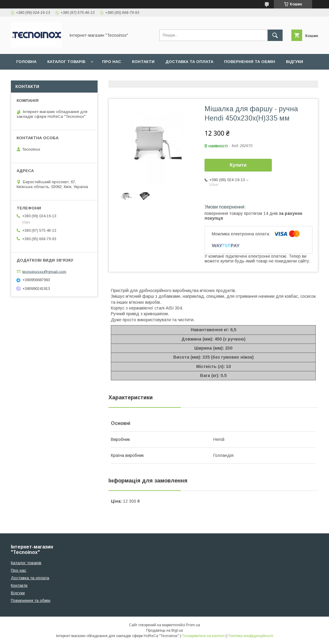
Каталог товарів (66, 62)
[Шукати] (275, 35)
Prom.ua (193, 625)
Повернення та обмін (250, 62)
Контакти (143, 62)
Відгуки (295, 62)
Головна (26, 62)
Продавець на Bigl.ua (164, 630)
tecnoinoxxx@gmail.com (44, 271)
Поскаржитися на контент (203, 636)
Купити (238, 165)
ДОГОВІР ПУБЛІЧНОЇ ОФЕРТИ (48, 77)
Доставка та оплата (189, 62)
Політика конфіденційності (250, 636)
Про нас (112, 62)
